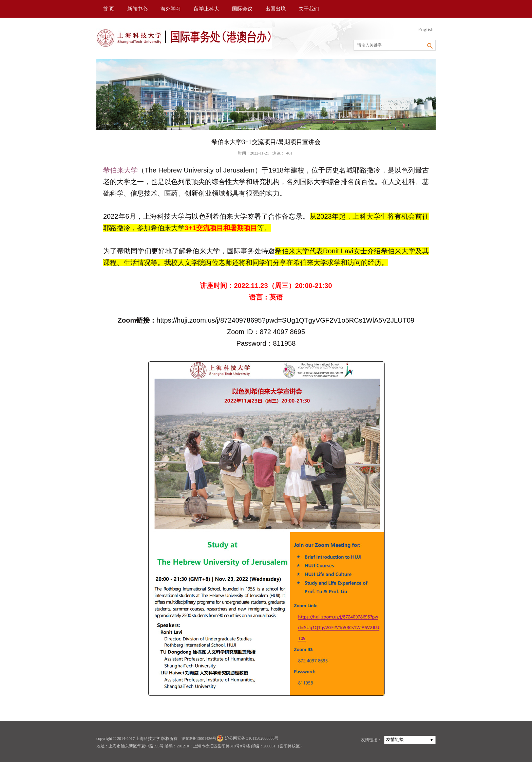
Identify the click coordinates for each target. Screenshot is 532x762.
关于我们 (309, 9)
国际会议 (242, 9)
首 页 (109, 9)
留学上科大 (206, 9)
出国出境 (275, 9)
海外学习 (171, 9)
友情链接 (395, 739)
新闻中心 (137, 9)
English (426, 30)
